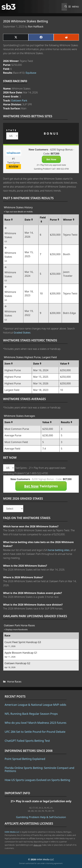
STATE (12, 130)
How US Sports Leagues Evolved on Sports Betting (37, 780)
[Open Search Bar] (64, 7)
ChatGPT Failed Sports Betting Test (27, 741)
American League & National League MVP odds (35, 705)
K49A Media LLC (12, 832)
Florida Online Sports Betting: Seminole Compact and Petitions (39, 769)
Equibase (31, 73)
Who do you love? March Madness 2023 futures (35, 723)
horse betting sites (59, 550)
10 (41, 293)
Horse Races (14, 682)
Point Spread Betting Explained (25, 759)
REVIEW (14, 167)
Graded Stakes (22, 333)
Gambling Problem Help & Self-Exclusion (41, 817)
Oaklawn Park (19, 101)
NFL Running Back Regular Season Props (31, 714)
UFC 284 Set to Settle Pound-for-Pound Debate (35, 732)
